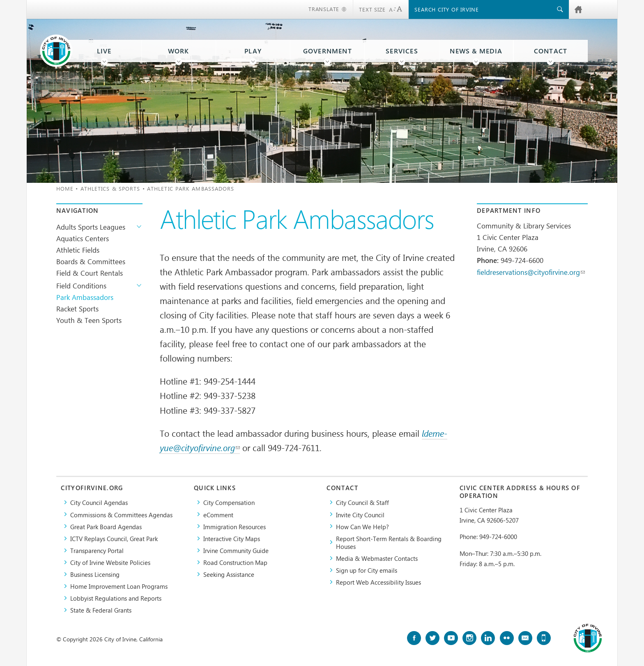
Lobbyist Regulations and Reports (116, 598)
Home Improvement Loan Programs (119, 586)
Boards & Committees (91, 261)
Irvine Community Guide (236, 550)
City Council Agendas (99, 502)
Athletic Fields (78, 250)
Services (402, 51)
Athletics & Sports (110, 188)
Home (65, 188)
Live (104, 51)
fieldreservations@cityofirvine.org (531, 272)
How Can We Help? (362, 527)
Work (179, 51)
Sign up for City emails (367, 570)
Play (253, 51)
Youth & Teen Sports (89, 320)
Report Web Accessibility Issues (378, 582)
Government (328, 51)
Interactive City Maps (232, 538)
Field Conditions (81, 286)
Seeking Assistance (229, 574)
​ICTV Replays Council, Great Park (114, 538)
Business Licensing (95, 574)
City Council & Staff (362, 502)
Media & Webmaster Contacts (377, 558)
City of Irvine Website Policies (110, 562)
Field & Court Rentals (90, 273)
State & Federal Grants (101, 610)
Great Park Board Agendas (106, 527)
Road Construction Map (235, 562)
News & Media (476, 51)
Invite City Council (360, 515)
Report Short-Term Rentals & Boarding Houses (389, 542)
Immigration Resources (235, 527)
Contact (551, 51)
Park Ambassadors (85, 297)
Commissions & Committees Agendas (121, 515)
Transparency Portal (97, 550)
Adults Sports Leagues (91, 227)
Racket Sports (77, 309)
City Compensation (229, 502)
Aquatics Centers (83, 238)
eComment (218, 515)
